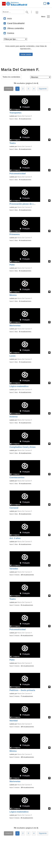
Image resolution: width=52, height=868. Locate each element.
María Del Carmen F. (25, 116)
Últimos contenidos (15, 28)
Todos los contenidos (11, 77)
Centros (11, 33)
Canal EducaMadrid (16, 23)
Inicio (9, 19)
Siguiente (43, 89)
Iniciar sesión (26, 54)
